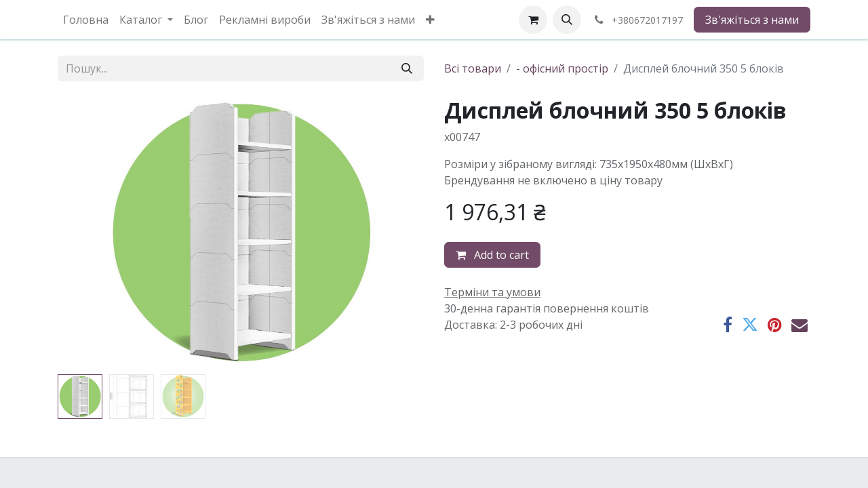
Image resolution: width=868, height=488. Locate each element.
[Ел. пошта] (800, 325)
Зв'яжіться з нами (752, 20)
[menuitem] (86, 20)
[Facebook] (728, 325)
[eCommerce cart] (533, 20)
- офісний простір (562, 68)
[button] (567, 20)
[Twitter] (750, 325)
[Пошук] (407, 68)
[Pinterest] (775, 325)
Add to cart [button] (492, 255)
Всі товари (473, 68)
